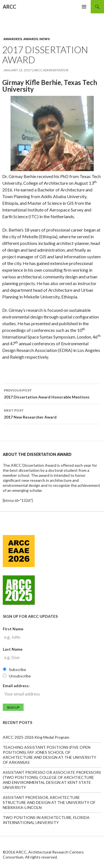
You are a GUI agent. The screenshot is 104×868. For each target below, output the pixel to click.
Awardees (13, 39)
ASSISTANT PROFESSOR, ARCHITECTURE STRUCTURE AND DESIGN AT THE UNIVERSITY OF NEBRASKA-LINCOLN (49, 802)
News (45, 39)
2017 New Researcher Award (52, 413)
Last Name (13, 649)
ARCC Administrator (51, 70)
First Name (13, 629)
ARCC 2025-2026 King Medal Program (36, 737)
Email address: (16, 686)
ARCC (9, 7)
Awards (31, 39)
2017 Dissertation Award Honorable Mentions (52, 393)
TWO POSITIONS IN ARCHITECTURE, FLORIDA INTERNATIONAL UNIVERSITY (46, 820)
